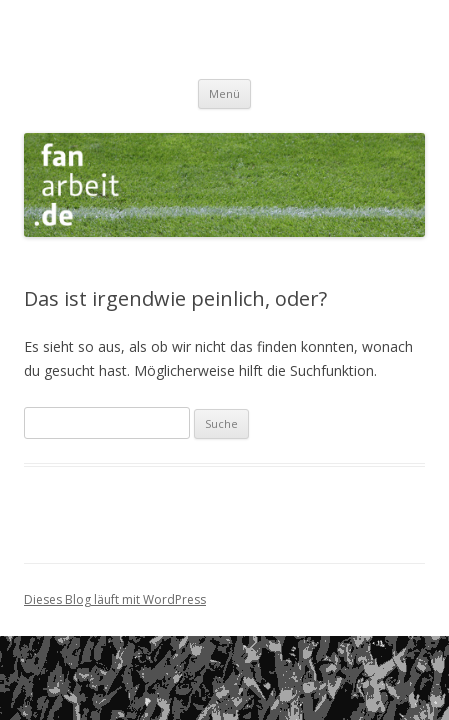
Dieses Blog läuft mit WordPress (115, 599)
